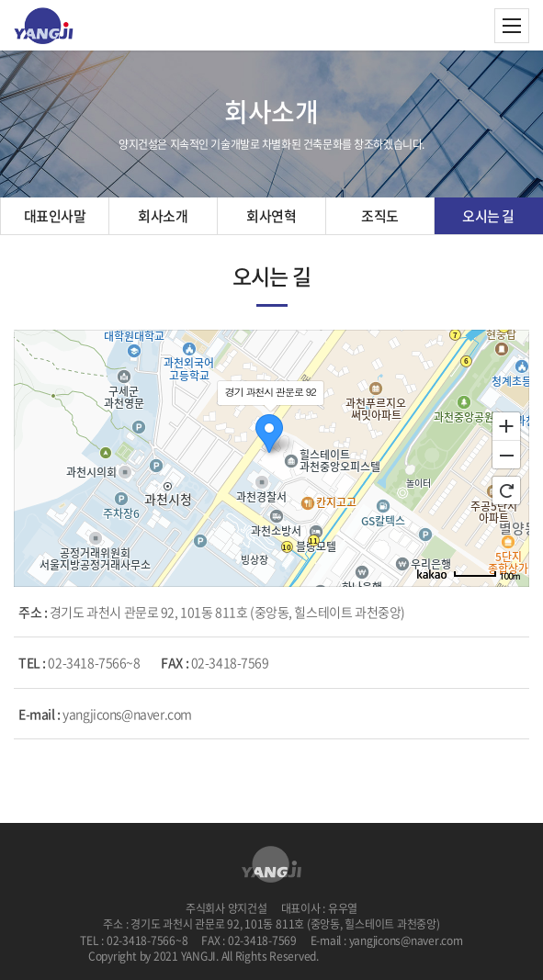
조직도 (380, 216)
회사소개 (163, 216)
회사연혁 (271, 216)
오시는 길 (488, 216)
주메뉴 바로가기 (0, 0)
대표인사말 (55, 216)
